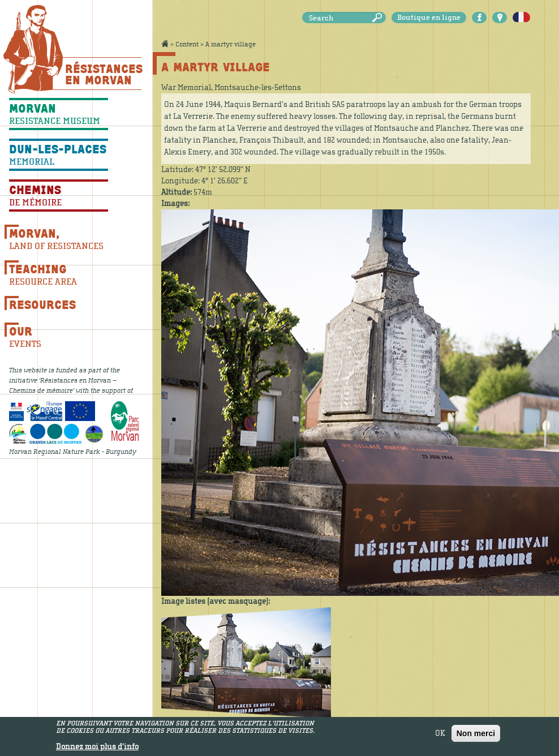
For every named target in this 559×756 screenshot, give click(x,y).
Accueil (165, 44)
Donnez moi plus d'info (97, 749)
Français (521, 18)
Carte (500, 18)
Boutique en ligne (429, 18)
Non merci (476, 736)
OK (440, 736)
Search (379, 18)
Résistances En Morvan (103, 74)
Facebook (479, 18)
